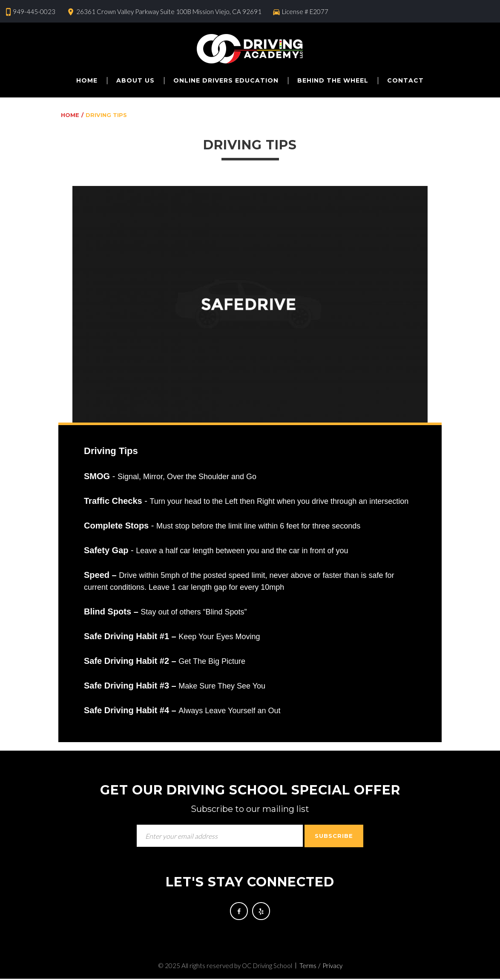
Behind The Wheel (333, 80)
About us (135, 80)
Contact (405, 80)
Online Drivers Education (226, 80)
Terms (308, 967)
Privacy (332, 967)
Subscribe (334, 836)
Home (87, 80)
